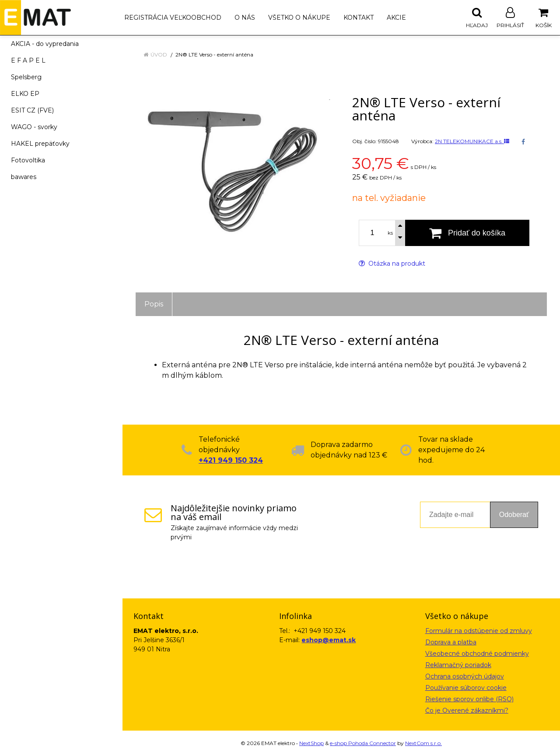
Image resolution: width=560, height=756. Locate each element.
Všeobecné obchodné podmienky (477, 654)
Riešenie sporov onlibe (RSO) (469, 699)
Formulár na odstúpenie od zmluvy (479, 631)
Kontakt (359, 18)
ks (390, 233)
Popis (154, 304)
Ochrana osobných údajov (465, 676)
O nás (245, 18)
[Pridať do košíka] (467, 233)
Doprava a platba (451, 642)
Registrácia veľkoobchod (173, 18)
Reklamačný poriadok (458, 665)
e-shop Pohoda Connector (363, 743)
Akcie (396, 18)
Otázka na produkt (392, 264)
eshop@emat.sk (329, 640)
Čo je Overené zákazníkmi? (467, 710)
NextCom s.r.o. (423, 743)
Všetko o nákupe (299, 18)
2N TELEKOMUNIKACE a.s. (472, 141)
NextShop (311, 743)
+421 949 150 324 (231, 460)
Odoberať (514, 515)
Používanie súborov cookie (466, 688)
